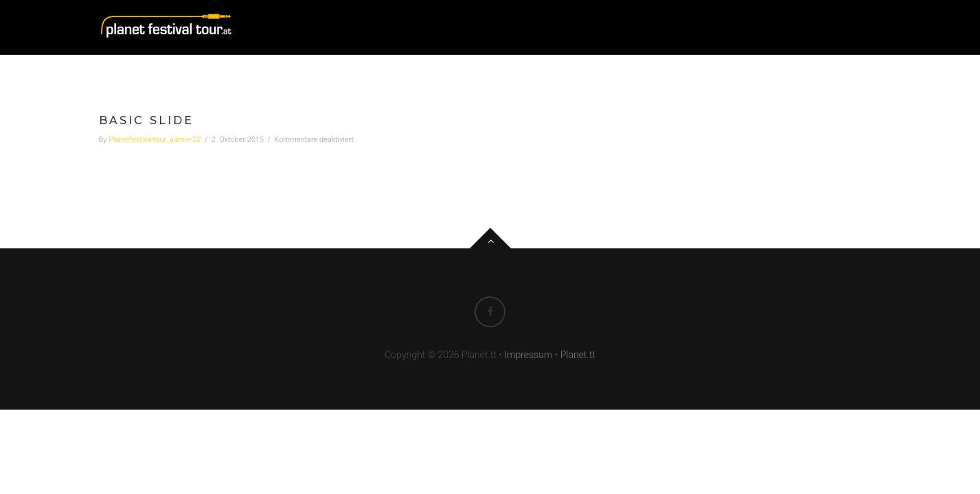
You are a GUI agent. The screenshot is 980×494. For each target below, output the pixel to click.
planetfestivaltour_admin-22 (155, 140)
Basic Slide (147, 120)
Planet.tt (578, 355)
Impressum (528, 355)
